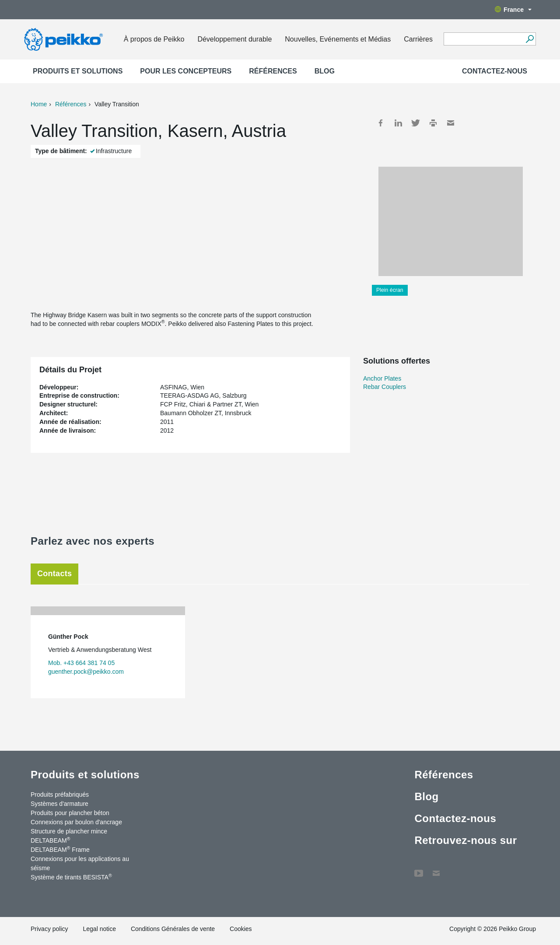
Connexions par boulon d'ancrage (76, 822)
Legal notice (99, 929)
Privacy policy (49, 929)
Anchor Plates (382, 378)
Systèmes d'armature (59, 804)
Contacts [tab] (54, 574)
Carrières (418, 39)
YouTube (419, 869)
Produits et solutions (78, 71)
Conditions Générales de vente (173, 929)
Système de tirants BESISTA (71, 877)
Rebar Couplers (385, 387)
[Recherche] (530, 39)
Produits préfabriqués (60, 794)
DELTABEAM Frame (60, 849)
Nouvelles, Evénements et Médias (338, 39)
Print (433, 123)
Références (273, 71)
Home (39, 104)
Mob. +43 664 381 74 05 (81, 663)
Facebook (381, 123)
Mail (451, 123)
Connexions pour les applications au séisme (80, 863)
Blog (325, 71)
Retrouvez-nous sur (465, 840)
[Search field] (483, 39)
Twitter (416, 123)
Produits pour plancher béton (70, 813)
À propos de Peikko (154, 39)
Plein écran (390, 290)
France (513, 10)
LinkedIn (398, 123)
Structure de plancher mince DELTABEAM (69, 836)
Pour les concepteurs (186, 71)
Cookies (241, 929)
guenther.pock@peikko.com (86, 672)
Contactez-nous (495, 71)
